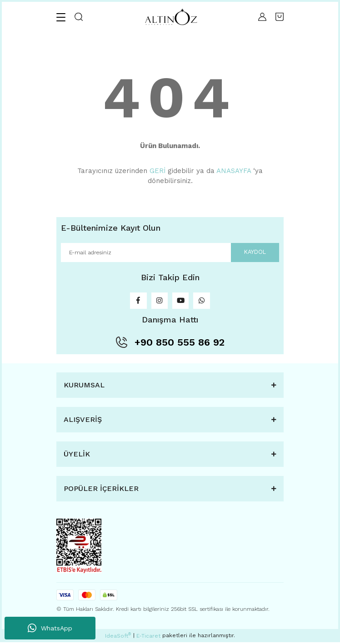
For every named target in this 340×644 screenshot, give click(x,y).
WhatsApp (50, 628)
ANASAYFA (234, 171)
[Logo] (170, 17)
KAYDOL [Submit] (254, 252)
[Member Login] (262, 17)
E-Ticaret (148, 638)
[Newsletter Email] (170, 253)
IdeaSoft (118, 637)
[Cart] (280, 17)
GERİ (157, 171)
